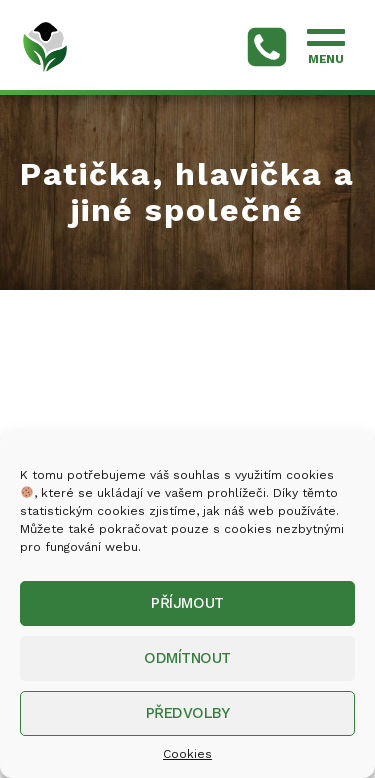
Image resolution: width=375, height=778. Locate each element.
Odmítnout (187, 658)
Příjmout (187, 603)
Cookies (187, 754)
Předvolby (188, 713)
